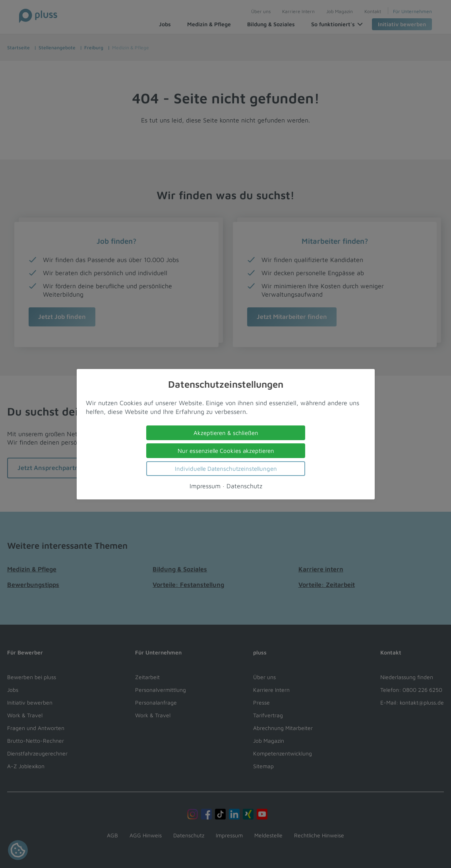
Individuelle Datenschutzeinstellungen (225, 468)
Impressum (205, 485)
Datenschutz (244, 485)
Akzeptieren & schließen (225, 432)
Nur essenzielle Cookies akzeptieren (225, 450)
